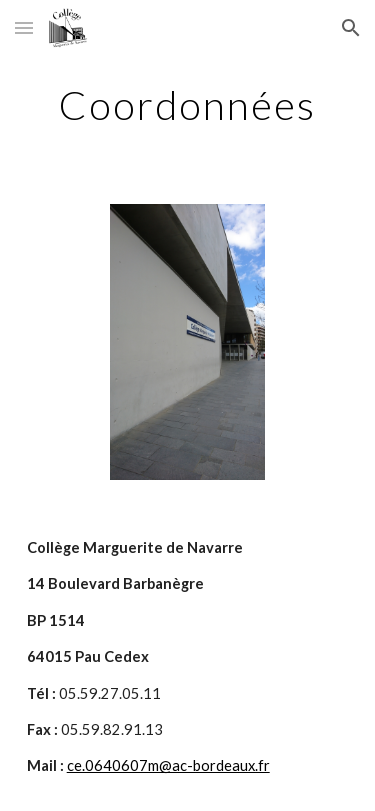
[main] (188, 105)
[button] (24, 27)
